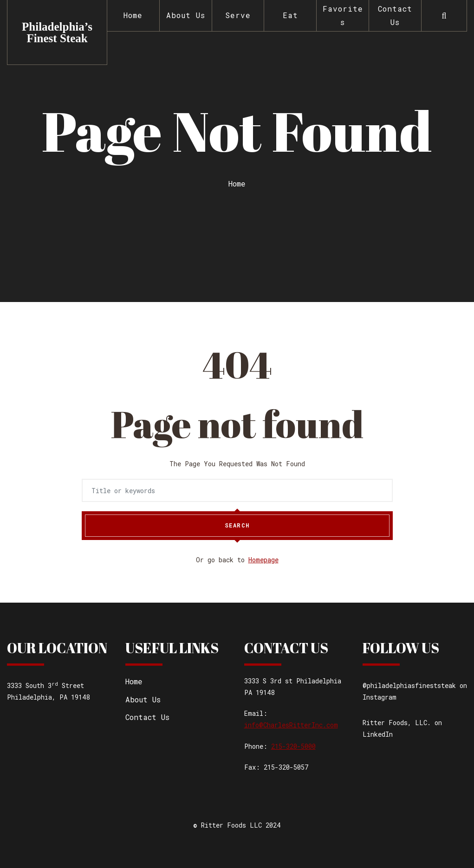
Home (133, 15)
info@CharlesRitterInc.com (291, 725)
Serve (238, 15)
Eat (290, 15)
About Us (186, 15)
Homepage (263, 560)
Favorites (343, 15)
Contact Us (395, 15)
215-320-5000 (293, 746)
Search (237, 526)
